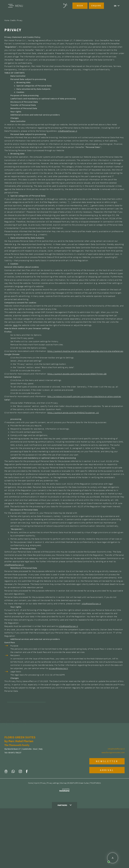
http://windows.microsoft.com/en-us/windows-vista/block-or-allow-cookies (84, 396)
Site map (63, 843)
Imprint (37, 843)
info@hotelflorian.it (67, 131)
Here (15, 325)
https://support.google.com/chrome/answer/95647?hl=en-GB (77, 374)
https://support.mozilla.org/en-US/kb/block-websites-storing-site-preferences (85, 351)
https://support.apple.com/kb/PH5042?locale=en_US (73, 413)
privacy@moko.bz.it (58, 668)
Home (31, 843)
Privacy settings (53, 843)
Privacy (43, 843)
